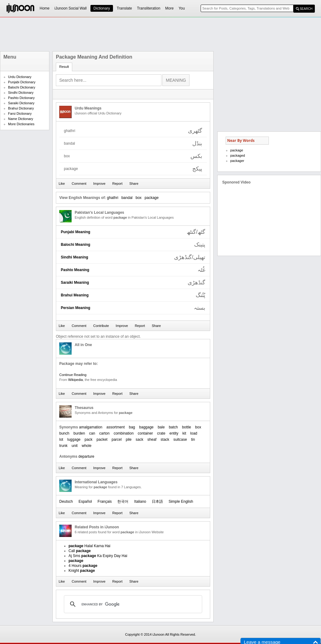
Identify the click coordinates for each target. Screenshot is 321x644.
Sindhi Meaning (75, 257)
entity (174, 433)
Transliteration (149, 8)
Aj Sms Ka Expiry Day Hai (98, 556)
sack (140, 440)
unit (75, 446)
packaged (238, 155)
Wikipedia (76, 380)
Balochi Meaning (75, 245)
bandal (127, 198)
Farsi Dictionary (20, 114)
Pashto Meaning (75, 270)
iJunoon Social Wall (71, 8)
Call (80, 551)
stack (165, 440)
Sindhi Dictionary (21, 93)
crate (161, 433)
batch (173, 427)
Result (64, 67)
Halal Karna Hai (89, 546)
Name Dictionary (21, 119)
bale (161, 427)
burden (79, 433)
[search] (132, 604)
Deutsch (66, 502)
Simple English (181, 502)
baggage (146, 427)
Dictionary (102, 8)
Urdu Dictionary (20, 77)
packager (237, 161)
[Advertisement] (160, 34)
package (152, 198)
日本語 (157, 502)
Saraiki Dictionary (21, 103)
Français (105, 502)
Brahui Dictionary (21, 108)
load (194, 433)
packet (102, 440)
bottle (187, 427)
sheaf (152, 440)
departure (86, 456)
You (182, 8)
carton (104, 433)
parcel (117, 440)
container (145, 433)
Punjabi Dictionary (22, 82)
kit (184, 433)
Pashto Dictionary (21, 98)
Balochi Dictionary (22, 87)
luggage (74, 440)
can (92, 433)
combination (124, 433)
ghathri (113, 198)
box (138, 198)
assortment (116, 427)
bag (132, 427)
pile (129, 440)
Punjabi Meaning (75, 232)
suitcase (180, 440)
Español (85, 502)
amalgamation (91, 427)
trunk (63, 446)
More (169, 8)
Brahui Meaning (75, 295)
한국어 (123, 502)
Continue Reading (73, 375)
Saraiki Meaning (75, 283)
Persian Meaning (75, 308)
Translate (124, 8)
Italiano (140, 502)
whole (87, 446)
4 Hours (83, 566)
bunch (64, 433)
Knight (82, 571)
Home (45, 8)
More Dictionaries (21, 124)
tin (193, 440)
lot (61, 440)
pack (88, 440)
